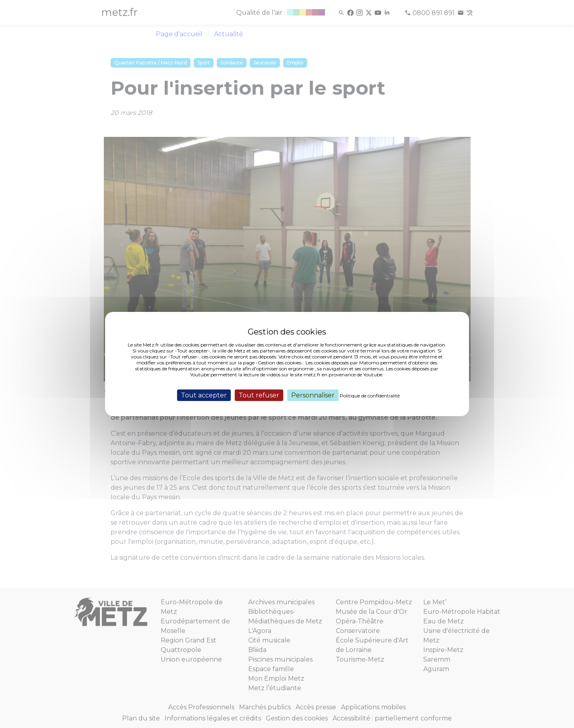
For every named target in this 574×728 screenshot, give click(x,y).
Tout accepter (204, 395)
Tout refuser (259, 395)
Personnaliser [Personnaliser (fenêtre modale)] (313, 395)
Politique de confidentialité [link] (370, 396)
